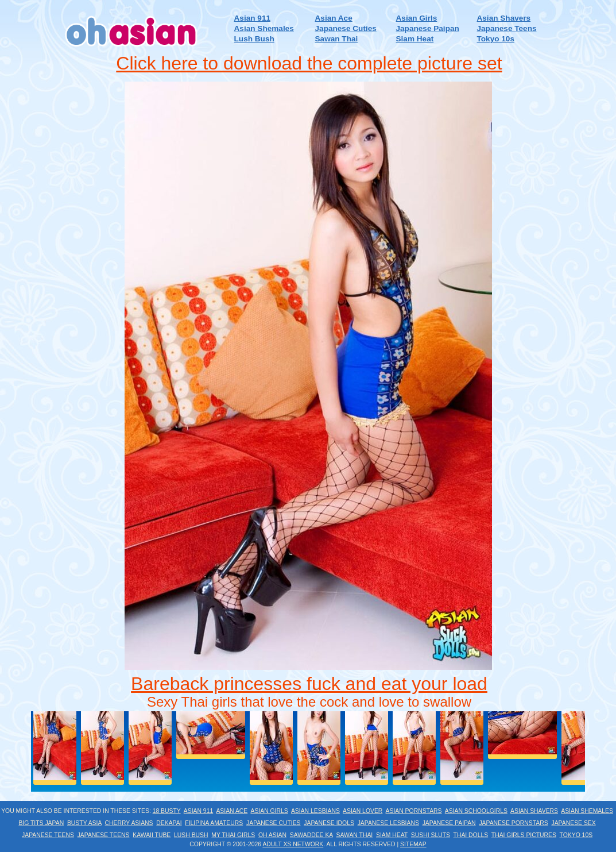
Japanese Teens (506, 28)
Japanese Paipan (428, 28)
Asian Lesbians (315, 811)
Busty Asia (84, 823)
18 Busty (167, 811)
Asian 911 (252, 18)
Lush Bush (254, 39)
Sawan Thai (337, 39)
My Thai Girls (233, 835)
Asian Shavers (503, 18)
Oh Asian (272, 835)
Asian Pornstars (414, 811)
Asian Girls (417, 18)
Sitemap (413, 844)
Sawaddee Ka (311, 835)
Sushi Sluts (431, 835)
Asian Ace (334, 18)
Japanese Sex (573, 823)
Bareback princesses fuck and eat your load (309, 684)
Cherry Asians (129, 823)
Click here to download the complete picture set (309, 63)
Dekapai (169, 823)
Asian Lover (363, 811)
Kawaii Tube (152, 835)
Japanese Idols (329, 823)
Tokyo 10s (495, 39)
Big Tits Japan (41, 823)
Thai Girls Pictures (524, 835)
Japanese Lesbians (388, 823)
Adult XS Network (293, 844)
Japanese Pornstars (513, 823)
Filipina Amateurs (214, 823)
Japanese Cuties (346, 28)
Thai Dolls (471, 835)
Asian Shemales (264, 28)
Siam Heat (415, 39)
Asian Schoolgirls (476, 811)
